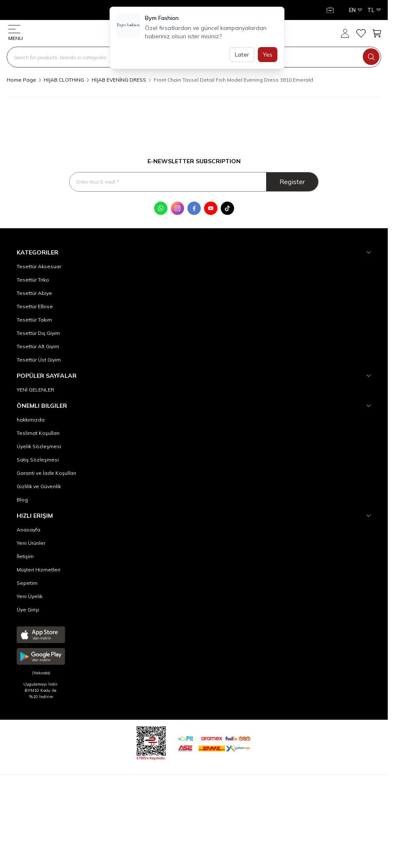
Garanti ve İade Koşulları (46, 473)
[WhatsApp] (161, 208)
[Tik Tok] (227, 208)
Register (292, 182)
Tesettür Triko (33, 280)
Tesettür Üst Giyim (39, 360)
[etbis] (151, 742)
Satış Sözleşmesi (38, 460)
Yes (268, 55)
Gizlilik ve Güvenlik (39, 486)
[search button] (371, 57)
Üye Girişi (28, 610)
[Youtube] (211, 208)
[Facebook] (194, 208)
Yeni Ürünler (31, 543)
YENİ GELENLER (35, 390)
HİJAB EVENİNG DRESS (119, 80)
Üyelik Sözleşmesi (39, 446)
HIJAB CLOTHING (64, 80)
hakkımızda (31, 420)
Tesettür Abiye (34, 293)
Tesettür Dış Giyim (38, 333)
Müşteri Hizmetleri (39, 570)
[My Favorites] (361, 33)
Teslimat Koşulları (38, 433)
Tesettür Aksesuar (39, 266)
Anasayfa (29, 530)
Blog (22, 500)
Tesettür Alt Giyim (38, 346)
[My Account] (331, 10)
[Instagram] (177, 208)
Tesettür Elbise (35, 306)
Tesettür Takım (34, 320)
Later (242, 55)
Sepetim (27, 583)
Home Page (21, 80)
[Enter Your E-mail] (194, 182)
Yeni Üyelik (30, 596)
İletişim (25, 556)
